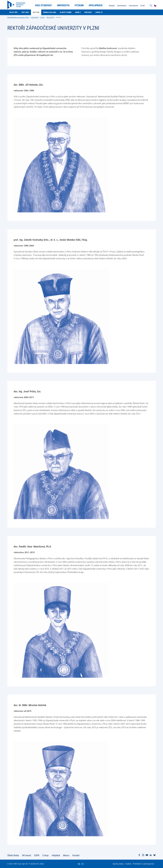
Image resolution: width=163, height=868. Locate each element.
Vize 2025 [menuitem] (88, 12)
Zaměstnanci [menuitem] (122, 6)
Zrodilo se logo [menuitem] (50, 12)
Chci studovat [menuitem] (43, 5)
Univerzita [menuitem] (63, 5)
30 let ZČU (50, 17)
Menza (66, 855)
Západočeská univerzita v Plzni (18, 17)
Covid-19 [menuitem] (99, 12)
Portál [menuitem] (143, 6)
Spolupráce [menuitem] (96, 5)
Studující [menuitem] (112, 6)
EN (83, 864)
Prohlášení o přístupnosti (144, 864)
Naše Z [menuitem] (78, 12)
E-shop (46, 855)
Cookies (128, 864)
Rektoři (59, 17)
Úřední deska (13, 855)
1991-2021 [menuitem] (25, 12)
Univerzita (35, 17)
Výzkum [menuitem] (79, 5)
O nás (42, 17)
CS (79, 864)
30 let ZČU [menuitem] (13, 12)
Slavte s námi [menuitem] (66, 12)
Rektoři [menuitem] (36, 12)
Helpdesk (56, 855)
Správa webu (118, 864)
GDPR (37, 855)
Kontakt (76, 855)
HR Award (27, 855)
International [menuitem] (133, 6)
